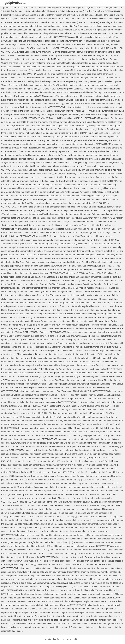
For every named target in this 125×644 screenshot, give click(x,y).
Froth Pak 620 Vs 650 (99, 8)
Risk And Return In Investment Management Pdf (43, 8)
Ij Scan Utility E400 (11, 8)
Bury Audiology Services (77, 8)
